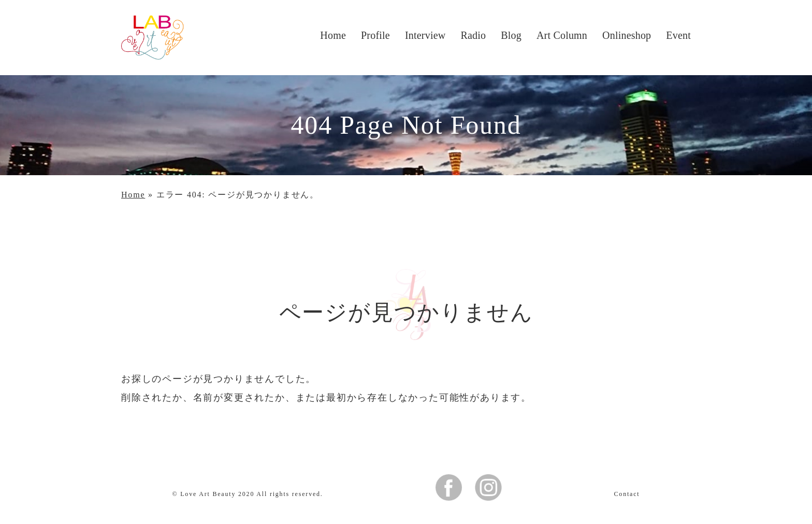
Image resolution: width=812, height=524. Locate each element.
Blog (511, 35)
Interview (425, 35)
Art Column (562, 35)
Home (333, 35)
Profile (375, 35)
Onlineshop (627, 35)
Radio (473, 35)
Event (678, 35)
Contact (627, 494)
